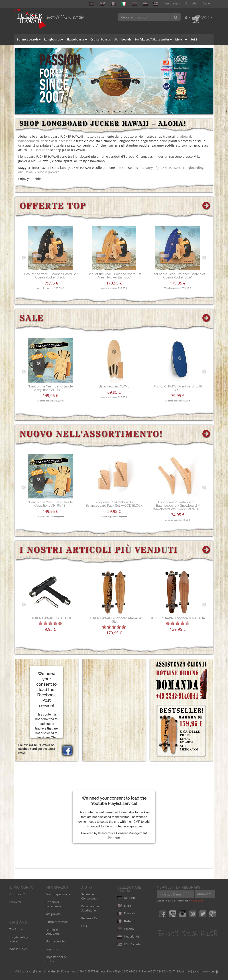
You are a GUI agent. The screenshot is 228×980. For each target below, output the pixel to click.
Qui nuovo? (17, 894)
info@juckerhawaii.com (200, 971)
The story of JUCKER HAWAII (160, 168)
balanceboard (29, 141)
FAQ (84, 926)
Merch (181, 39)
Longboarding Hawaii (19, 939)
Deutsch (126, 898)
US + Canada (129, 944)
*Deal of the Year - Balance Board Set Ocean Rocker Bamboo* (114, 276)
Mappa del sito (55, 941)
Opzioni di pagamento (53, 904)
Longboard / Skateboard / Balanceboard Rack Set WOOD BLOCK (114, 504)
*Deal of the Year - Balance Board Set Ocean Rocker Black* (50, 276)
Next (204, 258)
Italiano (126, 921)
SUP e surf (37, 150)
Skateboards (77, 39)
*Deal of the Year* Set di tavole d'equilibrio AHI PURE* (50, 388)
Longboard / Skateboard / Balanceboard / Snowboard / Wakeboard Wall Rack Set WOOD (178, 506)
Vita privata (53, 914)
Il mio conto (172, 3)
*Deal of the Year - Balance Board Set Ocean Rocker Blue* (178, 276)
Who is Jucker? (48, 172)
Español (126, 929)
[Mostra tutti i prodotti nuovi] (207, 435)
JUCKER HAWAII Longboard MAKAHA (178, 618)
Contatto (191, 3)
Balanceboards (29, 39)
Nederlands (128, 936)
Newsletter (197, 901)
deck (44, 141)
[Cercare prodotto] (145, 17)
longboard (183, 136)
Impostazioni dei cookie (56, 959)
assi (54, 141)
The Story (16, 929)
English (125, 905)
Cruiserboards (101, 39)
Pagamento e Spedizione (90, 908)
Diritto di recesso (57, 922)
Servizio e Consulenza (89, 896)
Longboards (54, 39)
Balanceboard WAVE (114, 386)
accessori (66, 141)
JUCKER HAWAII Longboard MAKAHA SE (114, 620)
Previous (24, 258)
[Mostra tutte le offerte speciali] (207, 319)
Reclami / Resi (90, 918)
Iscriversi (15, 902)
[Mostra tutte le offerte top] (207, 206)
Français (126, 913)
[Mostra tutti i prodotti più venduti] (207, 550)
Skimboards (123, 39)
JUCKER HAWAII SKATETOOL (50, 618)
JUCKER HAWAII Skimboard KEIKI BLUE (178, 388)
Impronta (52, 949)
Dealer (207, 3)
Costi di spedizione (58, 894)
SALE (194, 39)
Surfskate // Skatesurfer (153, 39)
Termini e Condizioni (52, 932)
